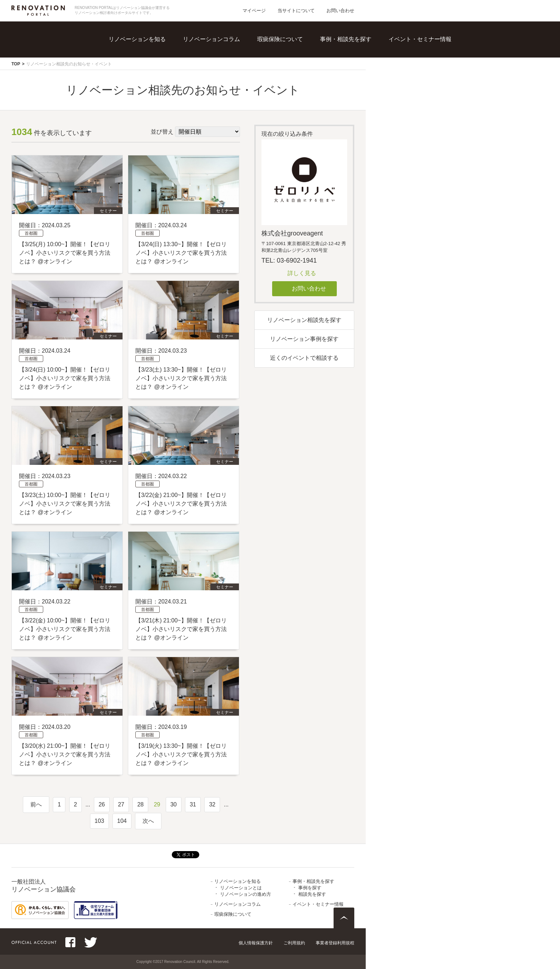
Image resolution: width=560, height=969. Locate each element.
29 (157, 804)
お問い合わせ (340, 11)
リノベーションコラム (211, 39)
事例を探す (310, 888)
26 (102, 804)
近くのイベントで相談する (304, 358)
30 (174, 804)
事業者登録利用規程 (335, 943)
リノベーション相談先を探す (304, 320)
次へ (148, 821)
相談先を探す (312, 894)
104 (122, 821)
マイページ (254, 11)
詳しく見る (302, 273)
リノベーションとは (241, 888)
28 (140, 804)
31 (193, 804)
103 (99, 821)
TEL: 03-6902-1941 (289, 260)
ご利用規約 (294, 943)
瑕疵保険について (280, 39)
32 (212, 804)
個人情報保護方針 (256, 943)
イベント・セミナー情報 (420, 39)
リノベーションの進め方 (246, 894)
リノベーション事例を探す (304, 339)
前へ (36, 804)
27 (121, 804)
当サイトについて (296, 11)
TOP (16, 64)
